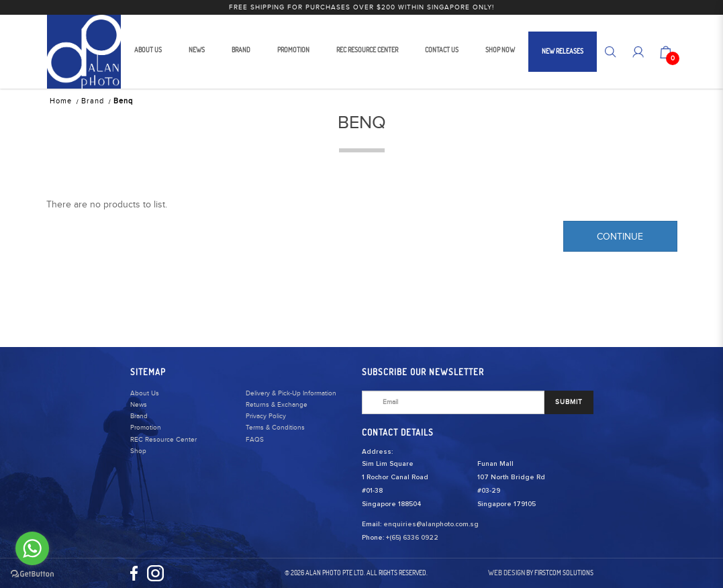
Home (61, 101)
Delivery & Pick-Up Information (291, 393)
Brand (93, 101)
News (139, 405)
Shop (138, 451)
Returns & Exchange (277, 405)
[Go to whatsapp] (32, 548)
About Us (145, 393)
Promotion (146, 428)
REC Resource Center (163, 440)
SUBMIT (569, 402)
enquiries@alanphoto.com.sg (431, 524)
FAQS (255, 440)
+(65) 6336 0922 (412, 538)
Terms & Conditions (275, 428)
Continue (620, 237)
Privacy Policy (266, 416)
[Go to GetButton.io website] (32, 574)
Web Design (507, 573)
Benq (123, 101)
